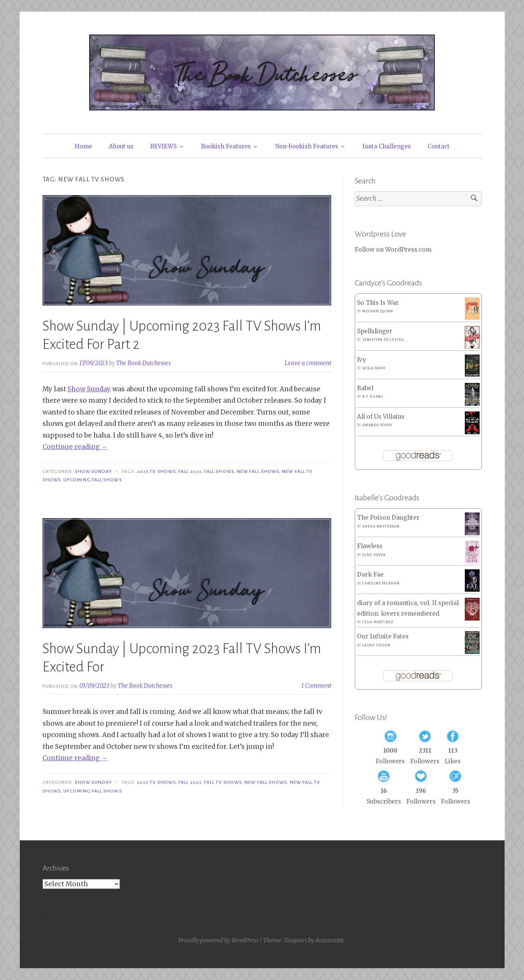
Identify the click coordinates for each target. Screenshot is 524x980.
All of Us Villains (381, 417)
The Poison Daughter (388, 518)
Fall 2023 (190, 471)
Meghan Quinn (378, 311)
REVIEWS (164, 146)
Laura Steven (376, 645)
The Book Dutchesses (143, 363)
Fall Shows (219, 471)
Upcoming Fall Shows (93, 480)
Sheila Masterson (381, 526)
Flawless (370, 546)
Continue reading (75, 447)
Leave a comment (308, 363)
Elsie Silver (374, 555)
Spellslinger (375, 331)
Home (83, 146)
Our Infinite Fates (383, 636)
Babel (365, 388)
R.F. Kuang (373, 397)
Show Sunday (89, 389)
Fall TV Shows (223, 782)
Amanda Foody (377, 425)
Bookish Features (226, 146)
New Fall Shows (258, 471)
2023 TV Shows (156, 471)
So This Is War (378, 303)
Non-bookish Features (307, 146)
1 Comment (316, 686)
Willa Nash (374, 368)
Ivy (362, 360)
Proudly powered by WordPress (218, 940)
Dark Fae (370, 574)
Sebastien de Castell (383, 340)
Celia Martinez (378, 622)
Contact (439, 146)
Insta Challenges (387, 146)
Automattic (330, 940)
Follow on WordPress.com (393, 250)
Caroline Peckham (381, 583)
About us (121, 146)
